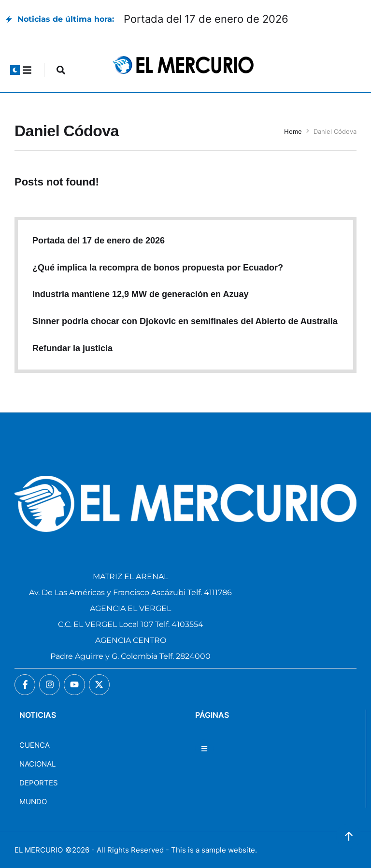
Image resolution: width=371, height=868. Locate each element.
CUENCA (35, 745)
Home (293, 131)
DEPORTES (39, 783)
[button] (15, 70)
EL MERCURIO (39, 850)
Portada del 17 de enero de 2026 (206, 19)
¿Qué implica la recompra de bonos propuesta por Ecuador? (158, 268)
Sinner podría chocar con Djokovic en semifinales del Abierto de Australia (185, 321)
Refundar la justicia (72, 348)
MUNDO (33, 802)
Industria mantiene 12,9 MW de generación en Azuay (140, 294)
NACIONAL (37, 764)
